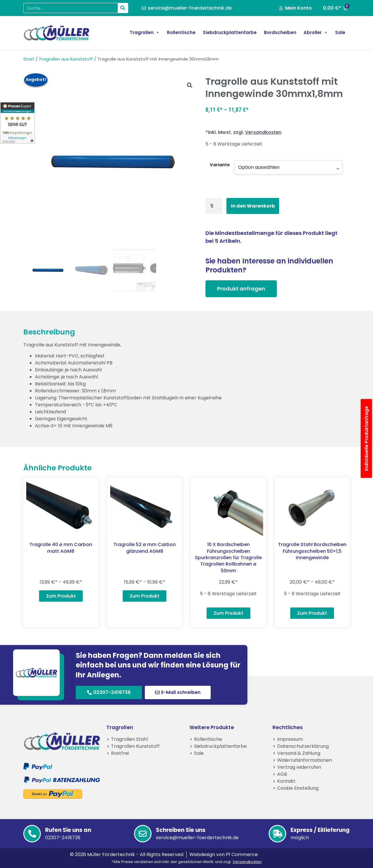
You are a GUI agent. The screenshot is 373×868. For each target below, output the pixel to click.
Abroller (316, 33)
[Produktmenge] (214, 206)
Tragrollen (145, 33)
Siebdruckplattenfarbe (230, 32)
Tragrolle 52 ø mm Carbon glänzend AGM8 (145, 548)
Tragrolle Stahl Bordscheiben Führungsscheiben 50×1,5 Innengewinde (312, 551)
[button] (190, 85)
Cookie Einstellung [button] (298, 788)
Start (29, 59)
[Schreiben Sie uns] (143, 834)
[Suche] (123, 8)
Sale (340, 32)
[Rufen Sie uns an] (32, 834)
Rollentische (181, 32)
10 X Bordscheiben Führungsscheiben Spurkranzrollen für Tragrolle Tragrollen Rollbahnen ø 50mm (228, 558)
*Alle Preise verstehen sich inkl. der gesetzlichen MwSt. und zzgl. (187, 862)
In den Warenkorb (253, 206)
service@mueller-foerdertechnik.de (197, 838)
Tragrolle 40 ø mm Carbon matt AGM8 (61, 548)
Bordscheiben (280, 32)
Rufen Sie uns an (68, 830)
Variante (220, 165)
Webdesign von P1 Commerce (224, 854)
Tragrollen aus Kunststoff (66, 59)
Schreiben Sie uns (181, 830)
